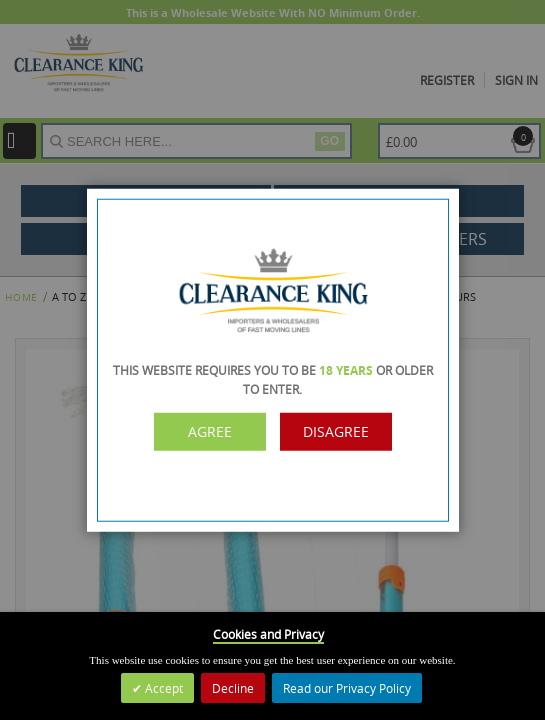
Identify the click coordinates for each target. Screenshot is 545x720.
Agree (210, 431)
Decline (233, 688)
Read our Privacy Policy (347, 688)
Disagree (336, 431)
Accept (162, 688)
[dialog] (272, 360)
